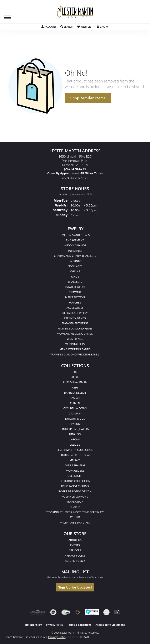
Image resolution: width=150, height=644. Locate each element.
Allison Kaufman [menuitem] (75, 382)
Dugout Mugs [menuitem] (75, 419)
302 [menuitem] (75, 372)
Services (75, 550)
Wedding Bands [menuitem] (75, 245)
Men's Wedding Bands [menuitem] (75, 349)
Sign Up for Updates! (75, 587)
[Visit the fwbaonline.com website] (66, 612)
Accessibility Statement (110, 625)
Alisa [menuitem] (75, 377)
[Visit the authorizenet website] (53, 612)
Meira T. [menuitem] (75, 460)
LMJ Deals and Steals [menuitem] (75, 235)
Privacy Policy (75, 556)
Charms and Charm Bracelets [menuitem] (75, 256)
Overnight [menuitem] (75, 476)
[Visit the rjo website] (117, 612)
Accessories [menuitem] (75, 308)
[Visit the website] (77, 612)
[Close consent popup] (81, 637)
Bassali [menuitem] (75, 398)
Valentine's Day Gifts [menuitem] (75, 522)
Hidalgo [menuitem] (75, 434)
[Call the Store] (75, 169)
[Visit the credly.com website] (106, 612)
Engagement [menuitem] (75, 240)
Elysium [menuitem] (75, 424)
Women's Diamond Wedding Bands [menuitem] (75, 354)
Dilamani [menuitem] (75, 413)
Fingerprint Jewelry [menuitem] (75, 429)
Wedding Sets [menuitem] (75, 344)
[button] (49, 27)
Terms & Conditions (79, 625)
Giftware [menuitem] (75, 292)
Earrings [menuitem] (75, 261)
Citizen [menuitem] (75, 403)
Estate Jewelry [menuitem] (75, 287)
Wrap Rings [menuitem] (75, 339)
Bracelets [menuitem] (75, 282)
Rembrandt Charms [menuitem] (75, 486)
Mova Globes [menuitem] (75, 471)
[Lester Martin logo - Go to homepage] (75, 12)
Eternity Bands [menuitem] (75, 318)
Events (75, 545)
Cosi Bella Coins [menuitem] (75, 408)
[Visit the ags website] (38, 612)
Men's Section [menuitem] (75, 297)
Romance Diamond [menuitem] (75, 497)
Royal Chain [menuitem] (75, 502)
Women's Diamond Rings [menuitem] (75, 328)
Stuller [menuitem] (75, 517)
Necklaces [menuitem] (75, 266)
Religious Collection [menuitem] (75, 481)
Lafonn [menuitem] (75, 439)
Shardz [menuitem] (75, 507)
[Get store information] (75, 178)
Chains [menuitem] (75, 271)
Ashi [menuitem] (75, 387)
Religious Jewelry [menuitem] (75, 313)
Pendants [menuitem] (75, 251)
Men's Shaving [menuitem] (75, 465)
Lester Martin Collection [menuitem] (75, 450)
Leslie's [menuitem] (75, 445)
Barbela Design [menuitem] (75, 393)
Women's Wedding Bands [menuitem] (75, 334)
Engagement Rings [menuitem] (75, 323)
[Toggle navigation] (7, 17)
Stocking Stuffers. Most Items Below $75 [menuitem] (75, 512)
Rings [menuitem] (75, 277)
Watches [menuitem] (75, 302)
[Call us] (75, 173)
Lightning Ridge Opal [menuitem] (75, 455)
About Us (75, 540)
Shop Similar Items (88, 98)
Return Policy (75, 561)
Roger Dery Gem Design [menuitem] (75, 491)
